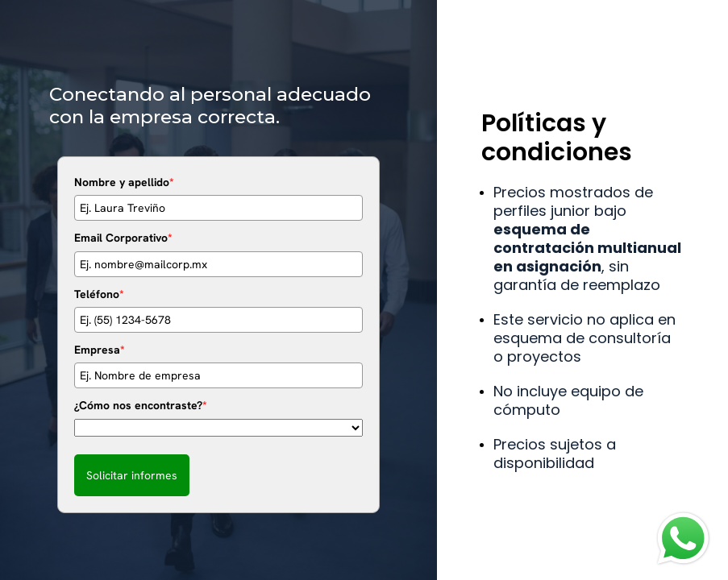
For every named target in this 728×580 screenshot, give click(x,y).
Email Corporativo (123, 238)
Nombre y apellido (124, 182)
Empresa (100, 350)
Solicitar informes (132, 475)
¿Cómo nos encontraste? (141, 405)
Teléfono (99, 294)
